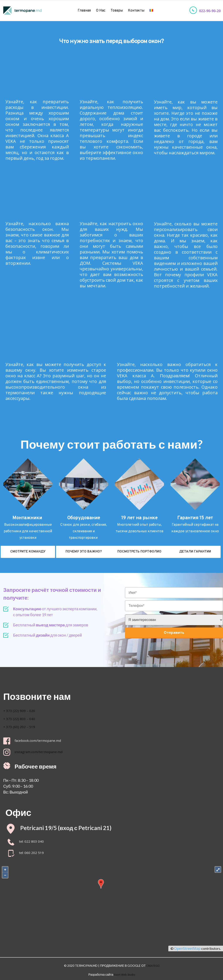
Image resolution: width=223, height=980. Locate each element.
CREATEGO (153, 965)
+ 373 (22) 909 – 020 (22, 710)
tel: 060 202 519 (31, 853)
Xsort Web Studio (125, 973)
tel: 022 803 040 (31, 842)
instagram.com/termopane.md (43, 752)
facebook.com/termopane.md (43, 740)
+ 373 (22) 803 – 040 (21, 719)
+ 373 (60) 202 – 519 (21, 727)
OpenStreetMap (187, 949)
